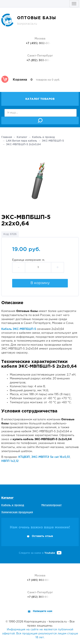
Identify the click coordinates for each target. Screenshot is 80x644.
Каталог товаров (40, 99)
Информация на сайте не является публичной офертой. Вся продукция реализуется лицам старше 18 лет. (40, 634)
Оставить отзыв (42, 536)
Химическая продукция (17, 512)
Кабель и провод (43, 137)
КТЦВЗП (24, 457)
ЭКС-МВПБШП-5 (53, 141)
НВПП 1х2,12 (10, 461)
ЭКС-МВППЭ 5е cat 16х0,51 (51, 457)
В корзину (40, 283)
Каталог (22, 137)
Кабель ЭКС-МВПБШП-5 (19, 329)
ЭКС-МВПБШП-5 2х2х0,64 (23, 144)
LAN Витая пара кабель (22, 141)
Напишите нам (43, 611)
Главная (7, 137)
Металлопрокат (52, 505)
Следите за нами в (40, 553)
